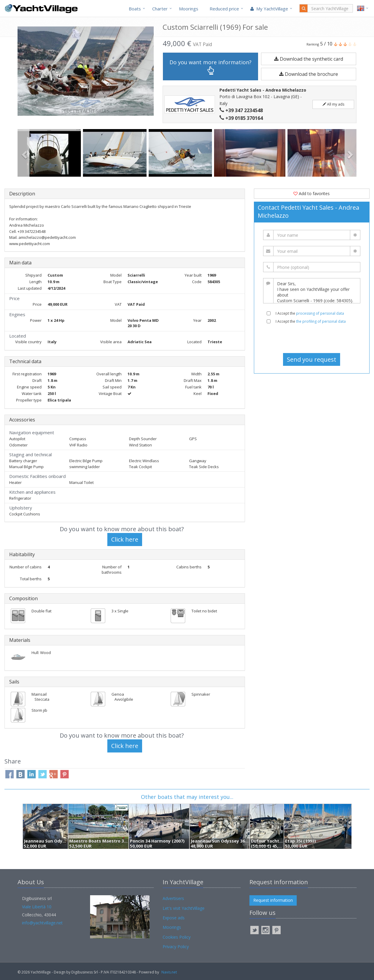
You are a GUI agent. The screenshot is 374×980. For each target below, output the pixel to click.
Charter (160, 9)
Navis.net (169, 972)
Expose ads (174, 918)
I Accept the (310, 313)
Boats (135, 9)
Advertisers (173, 898)
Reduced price (224, 9)
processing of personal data (320, 313)
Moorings (189, 9)
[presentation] (312, 338)
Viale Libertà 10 (37, 907)
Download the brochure (309, 74)
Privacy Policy (176, 947)
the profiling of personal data (321, 321)
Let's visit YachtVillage (184, 908)
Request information (273, 900)
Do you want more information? (210, 67)
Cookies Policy (177, 937)
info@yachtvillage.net (42, 923)
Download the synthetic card (309, 59)
